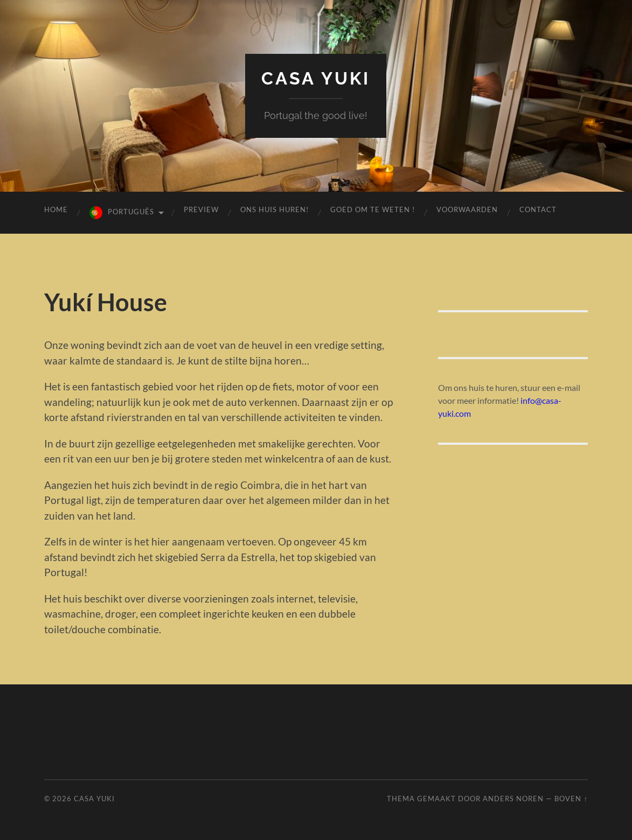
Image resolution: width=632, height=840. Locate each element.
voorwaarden (467, 209)
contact (538, 209)
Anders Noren (513, 799)
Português (131, 212)
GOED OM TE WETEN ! (373, 209)
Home (56, 209)
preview (201, 209)
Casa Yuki (316, 78)
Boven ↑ (571, 799)
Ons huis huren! (275, 209)
